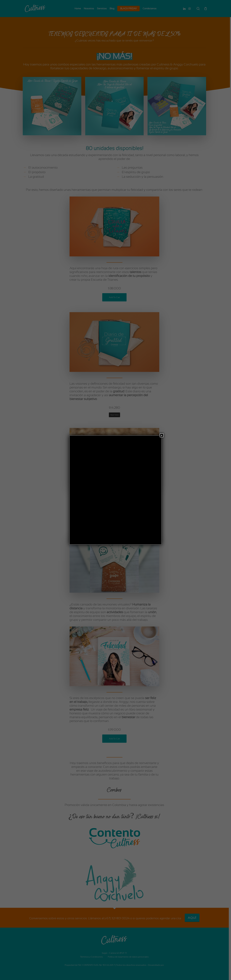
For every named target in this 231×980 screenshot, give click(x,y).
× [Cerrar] (162, 435)
